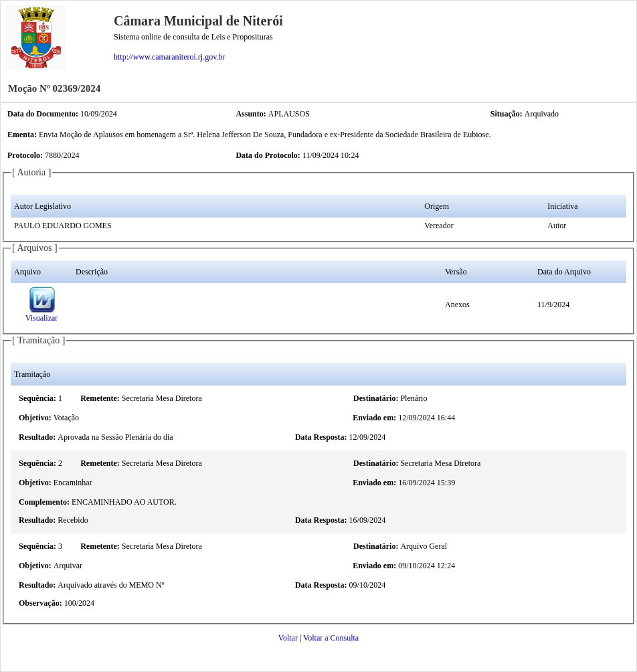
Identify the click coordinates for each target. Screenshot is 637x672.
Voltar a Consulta (331, 638)
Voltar (288, 638)
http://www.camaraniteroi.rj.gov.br (169, 57)
